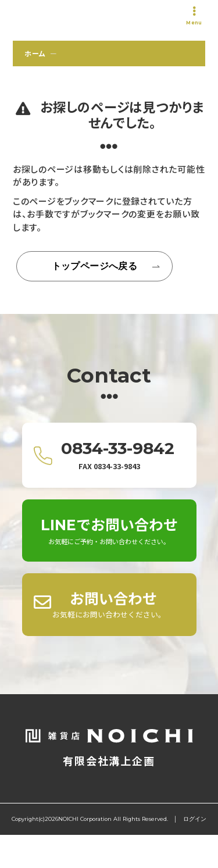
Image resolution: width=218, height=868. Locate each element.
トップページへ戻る (95, 266)
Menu (194, 23)
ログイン (195, 819)
